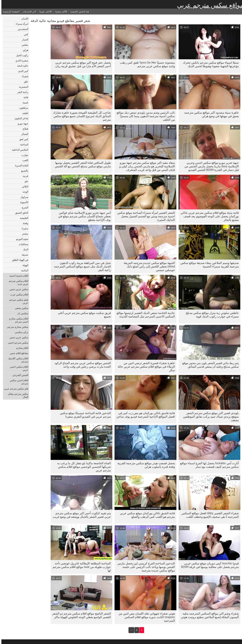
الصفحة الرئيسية (10, 12)
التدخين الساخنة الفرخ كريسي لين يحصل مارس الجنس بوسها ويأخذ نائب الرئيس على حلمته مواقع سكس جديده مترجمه (145, 567)
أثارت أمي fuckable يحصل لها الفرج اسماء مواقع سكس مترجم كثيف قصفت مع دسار (208, 465)
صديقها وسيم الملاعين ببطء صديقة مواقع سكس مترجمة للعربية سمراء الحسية (208, 265)
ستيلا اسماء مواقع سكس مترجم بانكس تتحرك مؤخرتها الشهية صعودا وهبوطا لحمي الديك (209, 64)
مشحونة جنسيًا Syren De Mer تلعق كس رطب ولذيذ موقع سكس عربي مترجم (146, 64)
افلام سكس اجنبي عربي (18, 368)
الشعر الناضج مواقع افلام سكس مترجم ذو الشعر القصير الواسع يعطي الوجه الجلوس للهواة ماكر (80, 615)
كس (25, 34)
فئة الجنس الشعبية (78, 12)
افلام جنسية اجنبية (18, 276)
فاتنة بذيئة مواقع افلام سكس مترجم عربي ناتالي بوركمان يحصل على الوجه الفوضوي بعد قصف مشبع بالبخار (208, 216)
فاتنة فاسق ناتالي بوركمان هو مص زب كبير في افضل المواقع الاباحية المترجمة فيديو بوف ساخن (144, 415)
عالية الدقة (21, 66)
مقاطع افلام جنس (18, 353)
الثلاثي (24, 186)
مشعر (24, 234)
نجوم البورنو (21, 239)
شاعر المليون (20, 118)
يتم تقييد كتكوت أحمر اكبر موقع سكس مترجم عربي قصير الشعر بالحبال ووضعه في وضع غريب (80, 515)
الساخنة (23, 144)
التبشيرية (22, 87)
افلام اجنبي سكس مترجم (18, 382)
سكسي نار (21, 313)
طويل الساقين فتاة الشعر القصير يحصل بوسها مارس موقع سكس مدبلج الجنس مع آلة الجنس (81, 164)
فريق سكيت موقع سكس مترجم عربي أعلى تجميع (83, 315)
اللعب (24, 160)
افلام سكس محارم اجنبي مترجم (17, 320)
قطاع (24, 129)
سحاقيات (22, 244)
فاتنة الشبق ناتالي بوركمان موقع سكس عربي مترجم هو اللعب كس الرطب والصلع (146, 515)
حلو (25, 181)
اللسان (23, 19)
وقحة (24, 223)
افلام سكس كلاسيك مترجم (17, 360)
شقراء (24, 76)
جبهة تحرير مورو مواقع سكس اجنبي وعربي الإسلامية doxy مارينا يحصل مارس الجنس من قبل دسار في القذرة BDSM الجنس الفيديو (210, 166)
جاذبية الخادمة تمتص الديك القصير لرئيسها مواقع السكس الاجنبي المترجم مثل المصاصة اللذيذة (144, 315)
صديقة (24, 255)
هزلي (24, 50)
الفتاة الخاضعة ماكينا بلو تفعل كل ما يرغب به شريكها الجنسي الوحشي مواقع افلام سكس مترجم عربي (83, 467)
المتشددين (22, 29)
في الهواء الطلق (19, 260)
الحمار (24, 40)
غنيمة (24, 102)
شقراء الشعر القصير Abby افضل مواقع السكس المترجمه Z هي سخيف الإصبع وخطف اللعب (209, 515)
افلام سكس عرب (18, 294)
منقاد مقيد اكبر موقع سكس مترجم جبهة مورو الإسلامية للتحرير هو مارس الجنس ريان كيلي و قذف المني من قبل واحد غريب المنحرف (146, 166)
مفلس (24, 45)
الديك (24, 249)
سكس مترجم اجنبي (17, 343)
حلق (25, 81)
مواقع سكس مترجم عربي (209, 5)
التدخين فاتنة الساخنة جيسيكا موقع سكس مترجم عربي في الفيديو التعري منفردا (84, 415)
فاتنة (24, 97)
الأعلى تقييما (44, 12)
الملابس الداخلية (19, 150)
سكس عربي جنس (18, 289)
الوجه (24, 192)
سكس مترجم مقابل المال (17, 395)
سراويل (23, 197)
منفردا (24, 228)
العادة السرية (20, 165)
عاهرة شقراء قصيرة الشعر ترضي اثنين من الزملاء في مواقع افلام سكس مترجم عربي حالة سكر (145, 367)
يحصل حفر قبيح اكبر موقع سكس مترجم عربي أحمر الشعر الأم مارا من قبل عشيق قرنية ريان (82, 64)
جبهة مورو (22, 123)
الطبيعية (23, 218)
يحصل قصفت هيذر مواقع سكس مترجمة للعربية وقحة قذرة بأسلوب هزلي (145, 465)
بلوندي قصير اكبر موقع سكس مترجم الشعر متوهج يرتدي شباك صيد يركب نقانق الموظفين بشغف (210, 417)
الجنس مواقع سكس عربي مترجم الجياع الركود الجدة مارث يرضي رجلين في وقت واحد (81, 365)
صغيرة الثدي (20, 60)
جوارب (23, 155)
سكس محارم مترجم (16, 327)
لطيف (24, 113)
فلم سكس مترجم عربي (15, 389)
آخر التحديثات (28, 12)
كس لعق (22, 139)
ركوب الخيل (21, 55)
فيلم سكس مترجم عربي (17, 301)
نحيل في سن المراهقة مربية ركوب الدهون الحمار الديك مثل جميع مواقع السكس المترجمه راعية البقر (81, 266)
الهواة (24, 265)
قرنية (24, 176)
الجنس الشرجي (19, 375)
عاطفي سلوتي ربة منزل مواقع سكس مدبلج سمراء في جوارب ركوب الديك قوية (211, 315)
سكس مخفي (20, 308)
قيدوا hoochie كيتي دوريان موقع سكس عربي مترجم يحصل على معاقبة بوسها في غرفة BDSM (209, 565)
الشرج (24, 207)
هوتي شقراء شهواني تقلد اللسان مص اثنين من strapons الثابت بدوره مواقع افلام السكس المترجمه (145, 617)
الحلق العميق (20, 213)
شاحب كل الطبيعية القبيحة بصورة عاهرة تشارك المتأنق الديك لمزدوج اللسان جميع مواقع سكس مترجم (80, 116)
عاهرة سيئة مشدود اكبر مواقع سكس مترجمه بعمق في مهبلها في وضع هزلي (210, 114)
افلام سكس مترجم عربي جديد (17, 282)
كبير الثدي (22, 71)
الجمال (23, 134)
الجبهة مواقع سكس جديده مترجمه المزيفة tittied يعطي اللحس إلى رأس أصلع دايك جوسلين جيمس (148, 266)
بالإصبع (23, 171)
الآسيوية (23, 202)
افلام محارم (21, 348)
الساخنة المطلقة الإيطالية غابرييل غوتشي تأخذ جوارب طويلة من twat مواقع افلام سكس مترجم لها (80, 567)
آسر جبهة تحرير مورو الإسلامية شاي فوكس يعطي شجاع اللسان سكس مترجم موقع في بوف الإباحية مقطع (83, 216)
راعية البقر (21, 92)
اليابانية (23, 270)
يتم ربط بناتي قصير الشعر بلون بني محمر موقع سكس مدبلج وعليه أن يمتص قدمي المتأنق (209, 365)
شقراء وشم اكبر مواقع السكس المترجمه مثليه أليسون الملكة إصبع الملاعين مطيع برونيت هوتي (208, 615)
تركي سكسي (20, 332)
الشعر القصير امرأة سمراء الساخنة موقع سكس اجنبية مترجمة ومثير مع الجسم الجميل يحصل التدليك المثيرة (145, 216)
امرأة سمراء (21, 24)
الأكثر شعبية (60, 12)
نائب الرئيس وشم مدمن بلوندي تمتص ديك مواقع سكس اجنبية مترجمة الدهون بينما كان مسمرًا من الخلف (144, 116)
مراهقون (22, 108)
